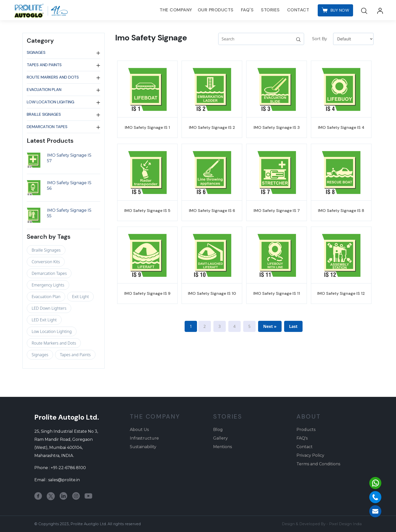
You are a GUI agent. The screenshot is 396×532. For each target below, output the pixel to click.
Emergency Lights (48, 285)
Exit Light (80, 297)
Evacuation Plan (44, 90)
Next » (270, 326)
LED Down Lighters (49, 308)
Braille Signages (44, 114)
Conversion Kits (46, 262)
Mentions (222, 447)
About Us (139, 430)
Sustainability (143, 447)
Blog (218, 430)
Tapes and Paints (44, 65)
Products (306, 430)
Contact (298, 10)
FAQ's (247, 10)
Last (293, 326)
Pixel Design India (345, 524)
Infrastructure (144, 438)
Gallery (220, 438)
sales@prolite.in (64, 480)
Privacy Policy (310, 455)
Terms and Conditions (318, 464)
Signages (36, 53)
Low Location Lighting (51, 102)
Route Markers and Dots (53, 77)
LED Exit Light (44, 320)
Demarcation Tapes (47, 127)
